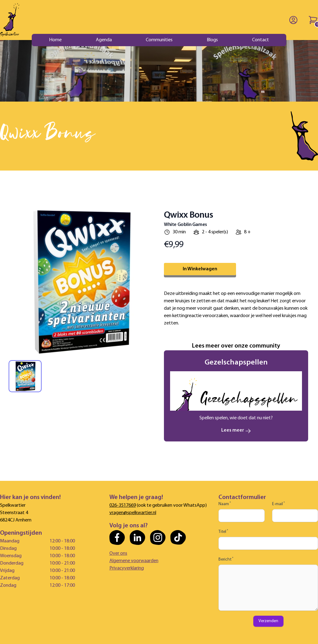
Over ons (118, 553)
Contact (261, 40)
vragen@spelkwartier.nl (133, 513)
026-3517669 (123, 505)
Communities (159, 40)
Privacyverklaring (127, 568)
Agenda (104, 40)
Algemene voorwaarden (134, 561)
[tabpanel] (82, 282)
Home (55, 40)
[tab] (25, 376)
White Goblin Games (185, 225)
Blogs (212, 40)
